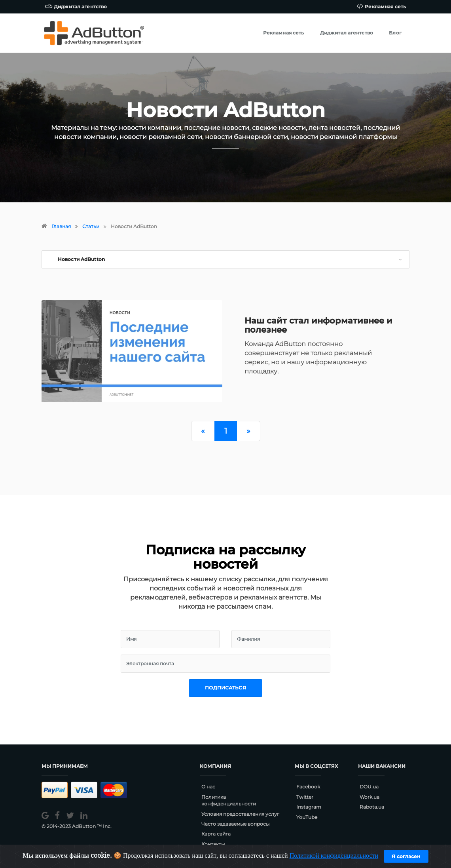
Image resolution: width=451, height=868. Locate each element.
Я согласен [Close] (406, 856)
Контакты (213, 844)
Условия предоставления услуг (240, 814)
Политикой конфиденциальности (334, 856)
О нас (208, 787)
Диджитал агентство (76, 6)
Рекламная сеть (381, 6)
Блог (395, 33)
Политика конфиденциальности (229, 800)
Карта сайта (216, 834)
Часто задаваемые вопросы (235, 824)
